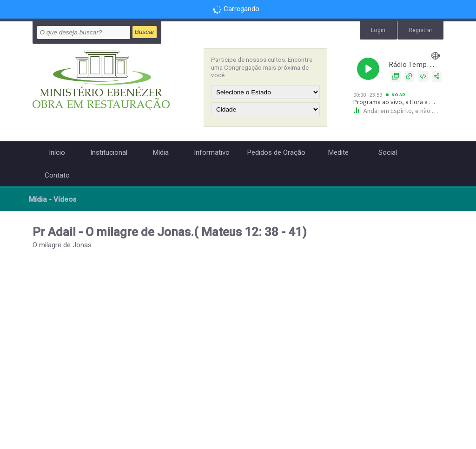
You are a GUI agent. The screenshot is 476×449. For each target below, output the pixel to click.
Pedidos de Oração (276, 152)
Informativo (212, 152)
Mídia (161, 152)
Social (388, 152)
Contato (57, 175)
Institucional (109, 152)
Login (378, 30)
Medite (338, 152)
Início (57, 152)
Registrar (420, 30)
